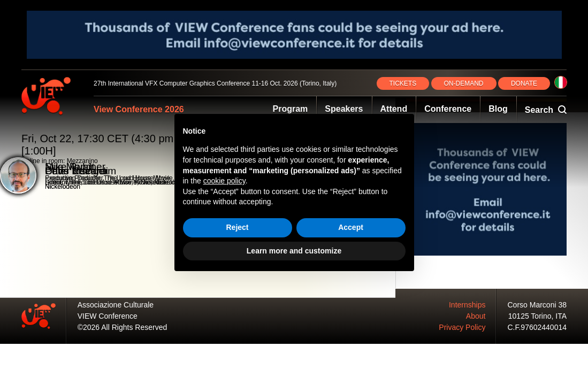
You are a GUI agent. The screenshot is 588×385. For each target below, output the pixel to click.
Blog (498, 109)
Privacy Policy (462, 327)
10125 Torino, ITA (537, 316)
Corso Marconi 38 (537, 305)
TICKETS (403, 83)
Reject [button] (237, 227)
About (476, 316)
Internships (467, 305)
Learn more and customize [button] (294, 251)
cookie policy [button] (224, 181)
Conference (448, 109)
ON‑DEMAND (464, 83)
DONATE (524, 83)
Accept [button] (351, 227)
